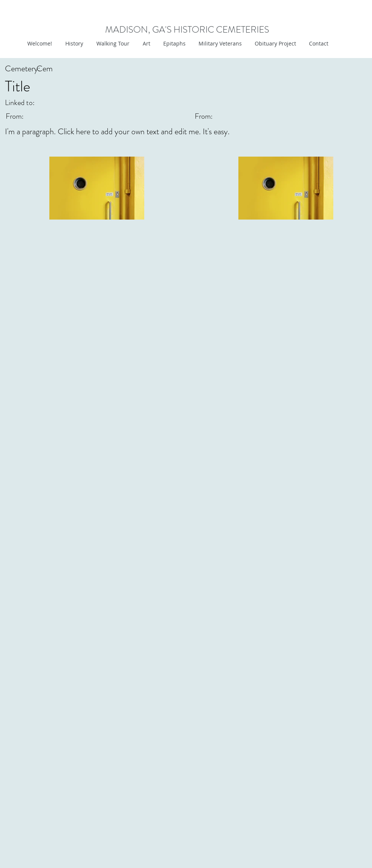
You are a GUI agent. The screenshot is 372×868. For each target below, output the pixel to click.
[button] (146, 44)
